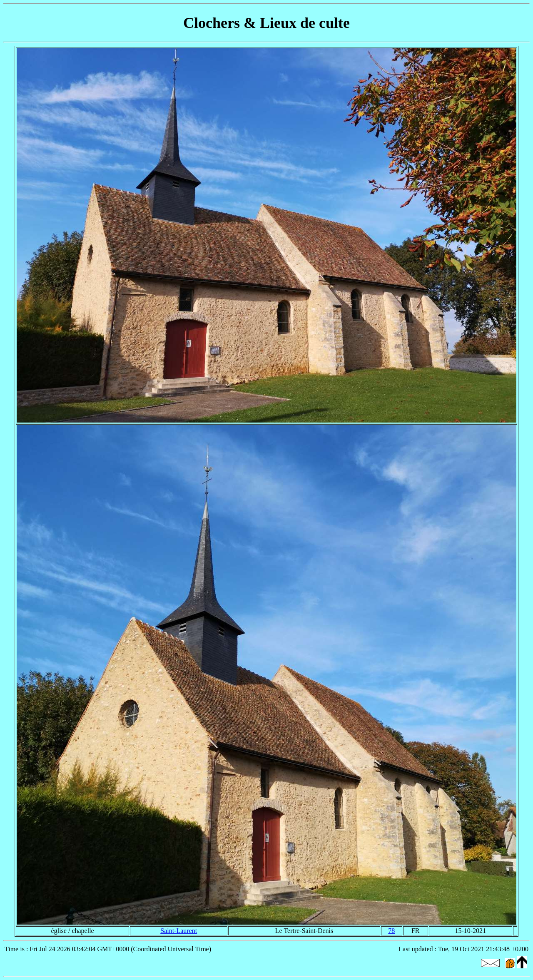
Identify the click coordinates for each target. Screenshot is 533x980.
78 (391, 931)
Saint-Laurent (179, 931)
